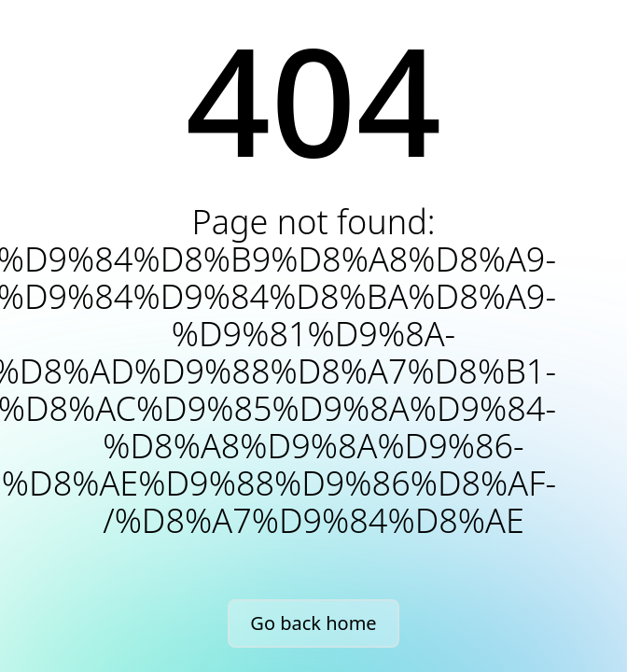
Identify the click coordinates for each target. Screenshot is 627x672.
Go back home (313, 623)
